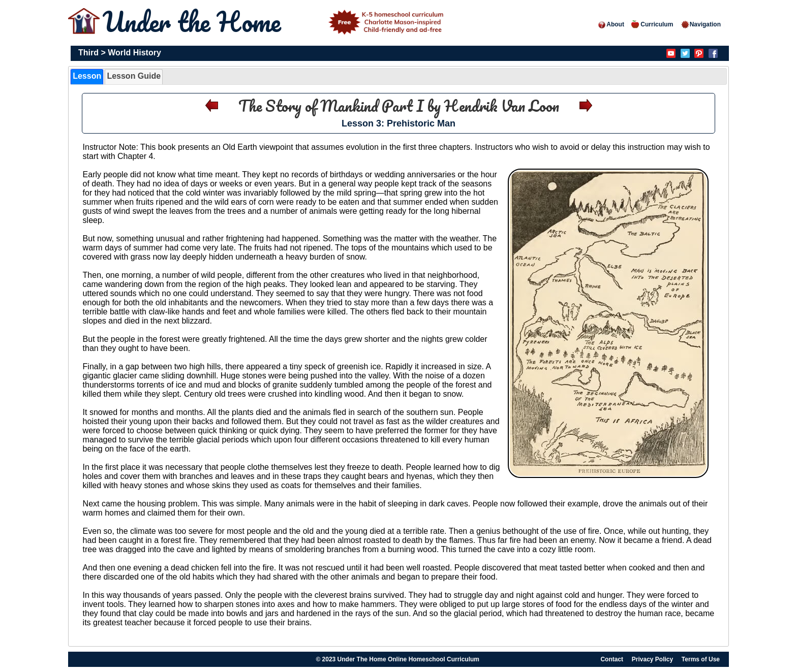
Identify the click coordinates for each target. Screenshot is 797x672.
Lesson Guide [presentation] (134, 76)
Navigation (701, 24)
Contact (612, 659)
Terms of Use (701, 659)
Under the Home (275, 22)
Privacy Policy (652, 659)
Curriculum (652, 24)
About (611, 24)
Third (88, 53)
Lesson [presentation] (87, 76)
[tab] (87, 77)
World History (134, 53)
